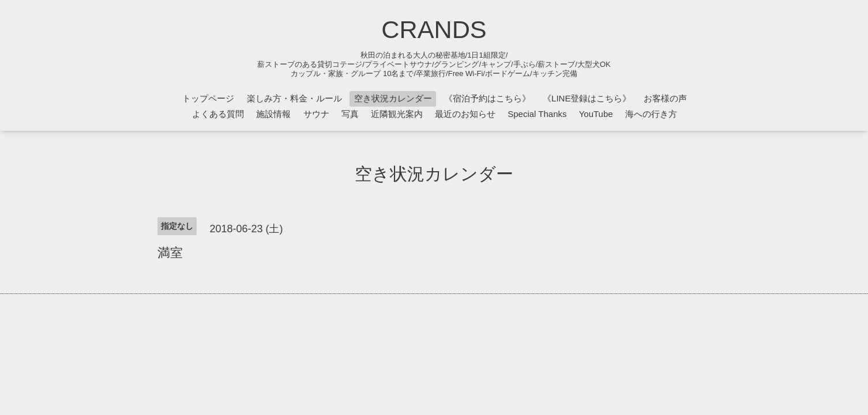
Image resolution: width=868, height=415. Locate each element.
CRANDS (434, 29)
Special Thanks (537, 114)
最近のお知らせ (465, 114)
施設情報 (273, 114)
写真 (350, 114)
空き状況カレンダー (393, 98)
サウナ (316, 114)
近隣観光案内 (397, 114)
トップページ (208, 98)
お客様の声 (665, 98)
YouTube (596, 114)
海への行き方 (651, 114)
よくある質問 (218, 114)
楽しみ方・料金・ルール (294, 98)
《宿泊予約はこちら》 (487, 98)
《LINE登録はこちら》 (587, 98)
